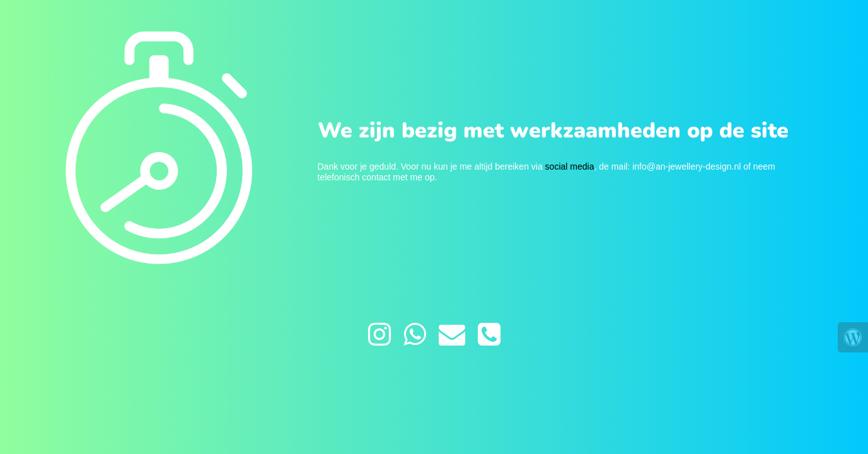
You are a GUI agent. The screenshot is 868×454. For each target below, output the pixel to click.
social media (570, 166)
